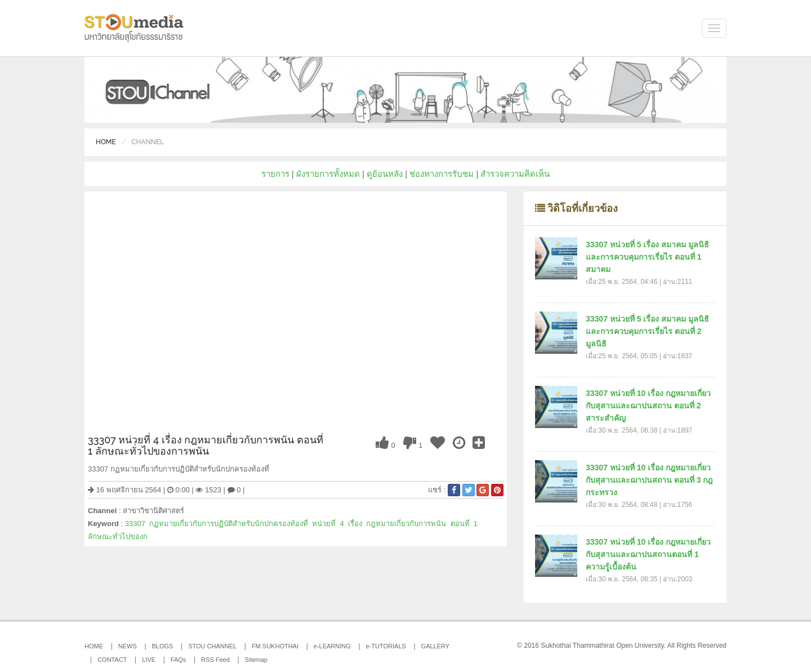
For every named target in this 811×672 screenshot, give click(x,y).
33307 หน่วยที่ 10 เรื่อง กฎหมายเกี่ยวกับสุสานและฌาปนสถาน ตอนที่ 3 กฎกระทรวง (649, 480)
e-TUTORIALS (386, 646)
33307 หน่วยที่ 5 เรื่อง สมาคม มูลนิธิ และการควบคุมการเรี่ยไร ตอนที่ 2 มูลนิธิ (647, 331)
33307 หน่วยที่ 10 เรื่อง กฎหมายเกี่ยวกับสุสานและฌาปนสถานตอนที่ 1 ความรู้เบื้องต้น (648, 554)
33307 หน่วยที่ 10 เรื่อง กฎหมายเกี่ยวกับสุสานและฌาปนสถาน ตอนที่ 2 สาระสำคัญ (648, 406)
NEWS (128, 646)
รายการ (275, 174)
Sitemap (256, 660)
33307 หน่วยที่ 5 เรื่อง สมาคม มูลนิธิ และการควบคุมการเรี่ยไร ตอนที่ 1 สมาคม (647, 257)
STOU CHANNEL (212, 646)
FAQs (179, 660)
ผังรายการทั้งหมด (328, 174)
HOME (94, 646)
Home (106, 142)
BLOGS (163, 646)
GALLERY (436, 646)
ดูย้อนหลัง (385, 174)
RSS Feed (215, 660)
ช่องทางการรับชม (442, 174)
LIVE (149, 660)
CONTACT (112, 660)
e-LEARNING (332, 646)
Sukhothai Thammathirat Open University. (603, 646)
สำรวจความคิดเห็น (515, 174)
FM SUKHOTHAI (275, 646)
